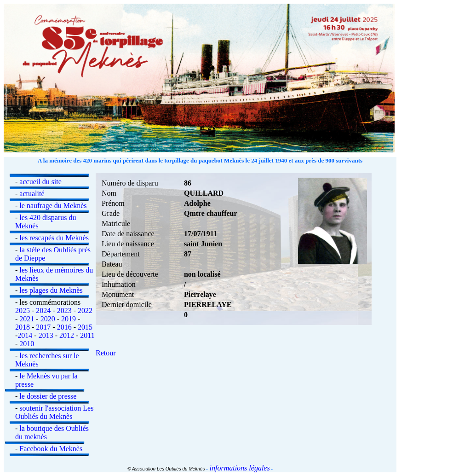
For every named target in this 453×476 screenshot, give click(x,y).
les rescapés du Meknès (54, 238)
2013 (46, 335)
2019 (69, 319)
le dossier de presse (48, 396)
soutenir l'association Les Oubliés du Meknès (54, 412)
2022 (85, 311)
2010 (27, 344)
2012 (67, 335)
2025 (23, 311)
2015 (85, 327)
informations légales (239, 468)
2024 (43, 311)
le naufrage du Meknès (53, 206)
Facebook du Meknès (51, 449)
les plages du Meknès (51, 290)
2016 (64, 327)
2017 (43, 327)
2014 (25, 335)
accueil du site (40, 182)
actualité (32, 194)
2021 (27, 319)
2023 (64, 311)
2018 (23, 327)
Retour (106, 353)
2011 (87, 335)
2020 (48, 319)
